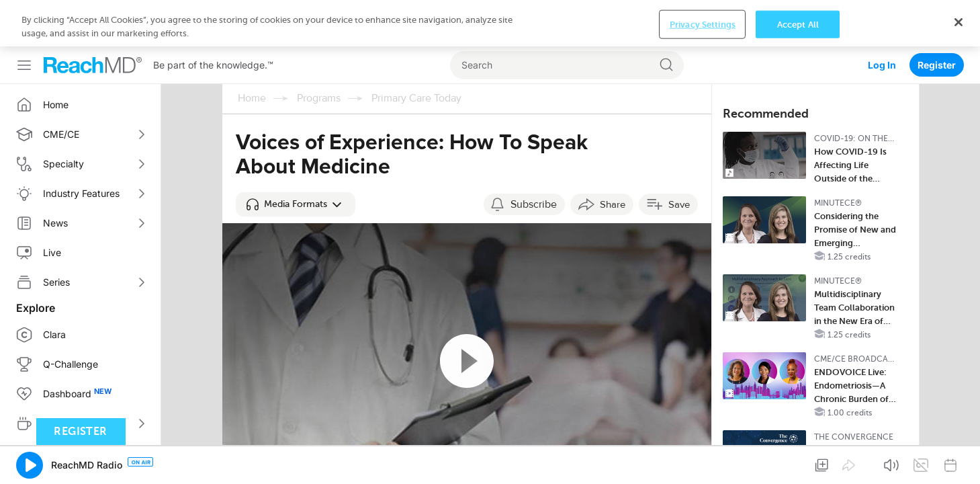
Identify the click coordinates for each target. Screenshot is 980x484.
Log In (882, 18)
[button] (296, 158)
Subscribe (534, 158)
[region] (490, 461)
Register (937, 18)
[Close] (959, 459)
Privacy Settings (703, 461)
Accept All (798, 461)
